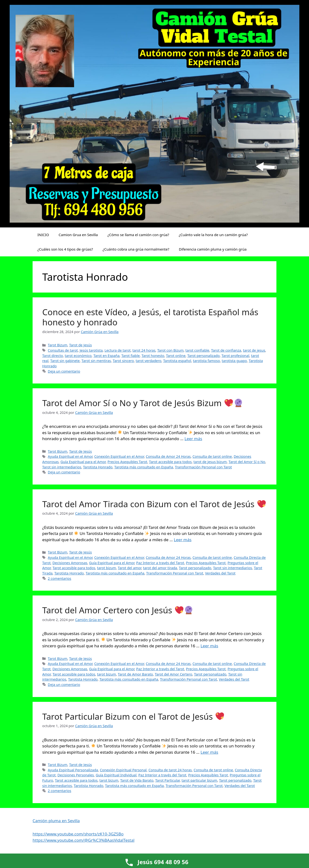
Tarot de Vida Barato (137, 780)
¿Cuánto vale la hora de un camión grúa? (213, 235)
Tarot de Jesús (80, 345)
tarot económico (78, 356)
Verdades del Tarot (220, 573)
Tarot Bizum (58, 345)
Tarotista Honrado (98, 467)
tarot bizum (107, 568)
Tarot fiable (131, 356)
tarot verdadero (148, 361)
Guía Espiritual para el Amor (83, 462)
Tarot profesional (235, 356)
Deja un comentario (64, 371)
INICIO (43, 235)
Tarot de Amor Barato (135, 674)
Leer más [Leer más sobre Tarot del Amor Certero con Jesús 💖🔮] (209, 646)
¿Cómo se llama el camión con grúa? (138, 235)
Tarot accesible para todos (170, 462)
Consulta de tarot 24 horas (170, 770)
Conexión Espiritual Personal (123, 770)
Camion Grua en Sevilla (78, 235)
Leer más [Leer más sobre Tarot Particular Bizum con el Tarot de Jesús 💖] (209, 752)
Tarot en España (106, 356)
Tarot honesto (153, 356)
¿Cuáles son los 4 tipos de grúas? (65, 249)
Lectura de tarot (118, 350)
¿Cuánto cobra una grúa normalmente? (136, 249)
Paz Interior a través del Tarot (160, 563)
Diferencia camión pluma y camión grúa (213, 249)
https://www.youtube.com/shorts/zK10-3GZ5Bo (78, 834)
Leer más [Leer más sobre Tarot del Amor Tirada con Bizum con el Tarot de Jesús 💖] (183, 540)
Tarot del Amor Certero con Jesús (118, 610)
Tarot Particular (167, 780)
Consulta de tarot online (212, 456)
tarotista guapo (234, 361)
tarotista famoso (206, 361)
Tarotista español (177, 361)
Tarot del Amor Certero (173, 674)
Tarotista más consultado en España (144, 467)
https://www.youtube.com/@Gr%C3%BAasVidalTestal (84, 840)
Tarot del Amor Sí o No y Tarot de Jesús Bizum (142, 403)
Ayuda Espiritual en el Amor (70, 456)
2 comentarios (60, 578)
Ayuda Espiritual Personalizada (73, 770)
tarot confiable (197, 350)
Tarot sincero (123, 361)
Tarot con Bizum (170, 350)
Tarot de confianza (226, 350)
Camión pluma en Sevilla (56, 821)
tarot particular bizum (199, 780)
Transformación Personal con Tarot (203, 467)
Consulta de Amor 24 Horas (168, 456)
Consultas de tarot (63, 350)
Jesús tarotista (91, 350)
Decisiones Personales (76, 775)
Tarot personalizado (204, 356)
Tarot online (176, 356)
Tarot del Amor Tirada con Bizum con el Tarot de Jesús (154, 504)
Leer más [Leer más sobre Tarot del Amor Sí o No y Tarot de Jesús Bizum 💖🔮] (193, 439)
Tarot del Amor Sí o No (247, 462)
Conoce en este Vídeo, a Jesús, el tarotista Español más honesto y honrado (150, 317)
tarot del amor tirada (160, 568)
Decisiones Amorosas (70, 563)
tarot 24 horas (144, 350)
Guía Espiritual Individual (116, 775)
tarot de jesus (254, 350)
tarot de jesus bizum (210, 462)
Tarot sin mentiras (96, 361)
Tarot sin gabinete (65, 361)
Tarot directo (53, 356)
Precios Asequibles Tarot (127, 462)
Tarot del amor (130, 568)
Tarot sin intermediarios (62, 467)
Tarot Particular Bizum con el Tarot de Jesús (133, 716)
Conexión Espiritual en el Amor (119, 456)
